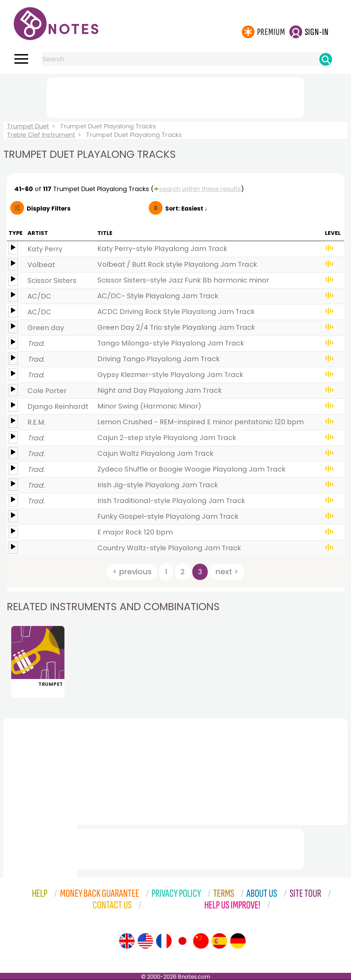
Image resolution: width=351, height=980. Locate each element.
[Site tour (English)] (127, 941)
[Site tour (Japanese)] (182, 941)
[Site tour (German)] (238, 941)
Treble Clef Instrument (41, 135)
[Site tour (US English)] (145, 941)
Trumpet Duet (28, 126)
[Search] (326, 59)
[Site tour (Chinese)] (201, 941)
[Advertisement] (175, 96)
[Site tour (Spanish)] (219, 941)
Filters (49, 209)
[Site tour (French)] (164, 941)
